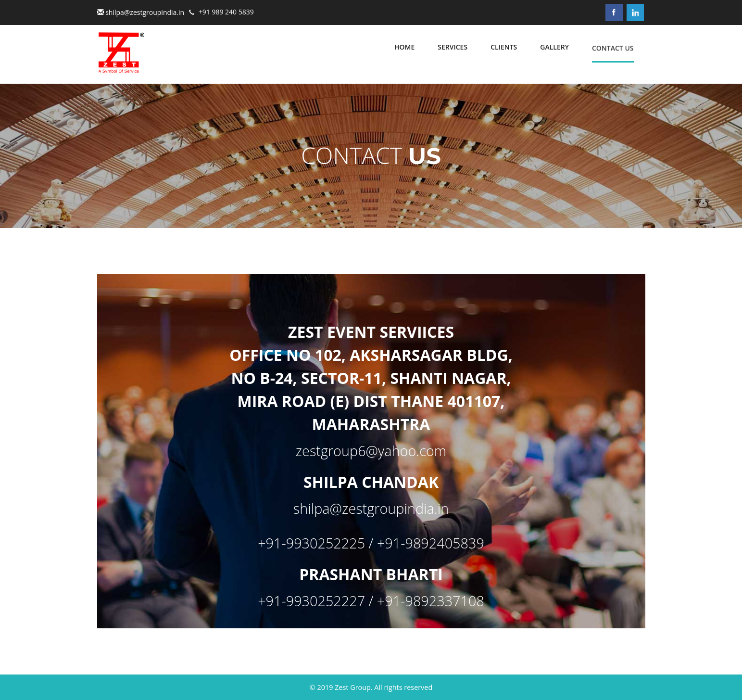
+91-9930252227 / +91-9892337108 (371, 601)
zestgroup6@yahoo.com (371, 451)
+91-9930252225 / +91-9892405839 (371, 543)
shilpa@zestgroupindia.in (145, 12)
